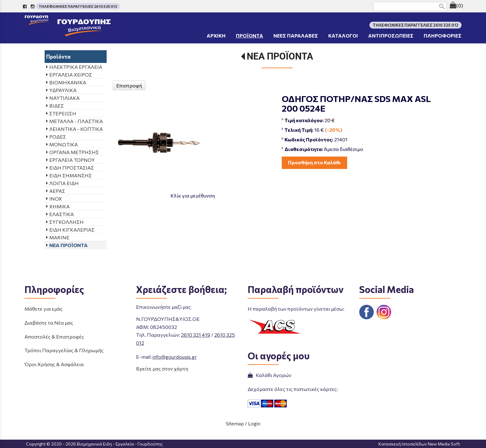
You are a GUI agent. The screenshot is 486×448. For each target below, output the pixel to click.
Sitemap (235, 423)
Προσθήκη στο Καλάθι (314, 162)
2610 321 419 (196, 335)
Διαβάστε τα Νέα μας (49, 323)
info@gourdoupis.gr (175, 357)
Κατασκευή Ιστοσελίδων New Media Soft (419, 444)
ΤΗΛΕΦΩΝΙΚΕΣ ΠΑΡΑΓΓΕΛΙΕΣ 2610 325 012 (78, 6)
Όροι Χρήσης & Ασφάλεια (54, 364)
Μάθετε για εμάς (44, 309)
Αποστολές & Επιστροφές (54, 337)
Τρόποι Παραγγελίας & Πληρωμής (64, 350)
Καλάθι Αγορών (270, 375)
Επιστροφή (129, 85)
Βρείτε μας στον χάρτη (162, 368)
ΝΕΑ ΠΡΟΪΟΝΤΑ (280, 56)
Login (254, 423)
